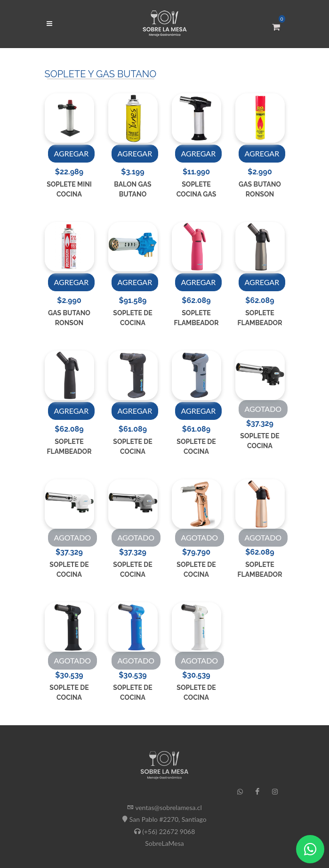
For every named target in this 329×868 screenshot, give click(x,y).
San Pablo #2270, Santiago (168, 819)
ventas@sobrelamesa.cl (168, 807)
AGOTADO (263, 409)
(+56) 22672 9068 (169, 831)
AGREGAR (72, 153)
